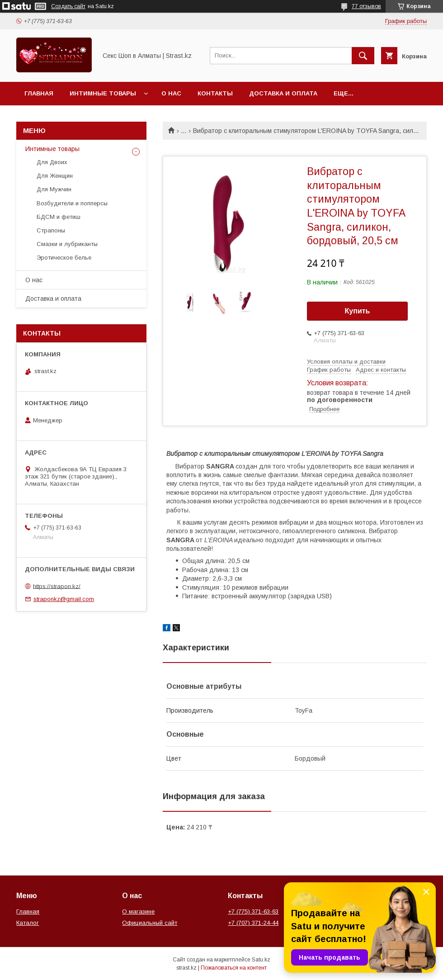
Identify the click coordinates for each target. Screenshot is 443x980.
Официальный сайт (150, 923)
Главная (39, 93)
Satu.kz (261, 960)
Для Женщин (55, 176)
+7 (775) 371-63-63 (253, 911)
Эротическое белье (64, 258)
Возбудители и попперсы (72, 203)
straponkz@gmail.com (64, 599)
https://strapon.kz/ (57, 586)
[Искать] (363, 56)
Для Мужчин (54, 189)
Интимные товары (103, 93)
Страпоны (51, 230)
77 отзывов (366, 6)
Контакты (215, 93)
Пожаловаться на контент (234, 968)
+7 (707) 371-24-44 (253, 923)
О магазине (138, 911)
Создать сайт (68, 6)
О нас (171, 93)
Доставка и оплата (283, 93)
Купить (358, 311)
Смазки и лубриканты (67, 244)
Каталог (28, 923)
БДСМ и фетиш (59, 217)
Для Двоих (52, 162)
